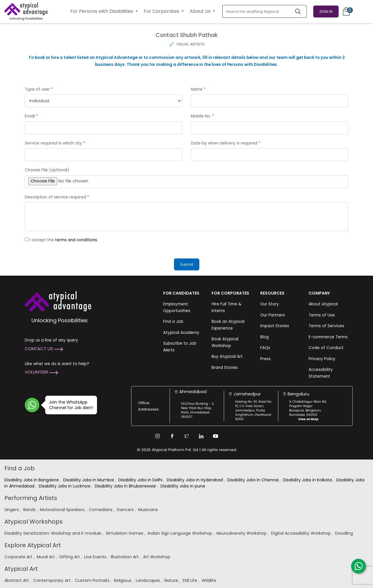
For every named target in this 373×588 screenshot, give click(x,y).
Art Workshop (157, 557)
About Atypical (323, 304)
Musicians (149, 510)
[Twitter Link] (186, 436)
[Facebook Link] (172, 436)
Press (265, 359)
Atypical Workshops (34, 522)
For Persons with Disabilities (102, 11)
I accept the (64, 240)
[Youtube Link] (216, 436)
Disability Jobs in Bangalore (32, 480)
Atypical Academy (181, 333)
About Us (201, 11)
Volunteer (41, 372)
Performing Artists (31, 498)
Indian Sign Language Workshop (181, 533)
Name (198, 89)
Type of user (39, 89)
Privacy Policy (322, 359)
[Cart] (346, 11)
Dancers (126, 510)
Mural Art (46, 557)
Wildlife (210, 580)
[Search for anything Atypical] (258, 11)
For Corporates (162, 11)
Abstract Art (17, 580)
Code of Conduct (326, 348)
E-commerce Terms (328, 337)
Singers (12, 510)
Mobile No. (203, 116)
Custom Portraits (93, 580)
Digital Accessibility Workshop (301, 533)
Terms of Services (326, 326)
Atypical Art (21, 569)
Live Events (96, 557)
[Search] (300, 11)
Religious (123, 580)
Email (31, 116)
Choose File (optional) (47, 170)
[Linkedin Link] (201, 436)
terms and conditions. (76, 240)
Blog (264, 337)
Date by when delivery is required (226, 143)
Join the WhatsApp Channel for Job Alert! (69, 405)
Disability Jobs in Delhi (141, 480)
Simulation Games (125, 533)
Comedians (101, 510)
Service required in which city (55, 143)
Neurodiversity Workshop (242, 533)
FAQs (265, 348)
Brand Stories (225, 368)
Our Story (270, 304)
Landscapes (148, 580)
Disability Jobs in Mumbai (89, 480)
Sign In (326, 12)
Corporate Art (19, 557)
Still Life (190, 580)
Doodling (345, 533)
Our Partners (273, 315)
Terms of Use (322, 315)
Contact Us (44, 349)
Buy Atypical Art (227, 357)
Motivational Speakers (63, 510)
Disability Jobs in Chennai (254, 480)
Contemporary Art (52, 580)
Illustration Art (125, 557)
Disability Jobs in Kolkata (308, 480)
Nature (172, 580)
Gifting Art (70, 557)
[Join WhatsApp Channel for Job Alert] (32, 405)
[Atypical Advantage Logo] (58, 301)
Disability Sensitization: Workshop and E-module (53, 533)
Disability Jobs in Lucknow (65, 486)
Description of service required (57, 197)
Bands (30, 510)
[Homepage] (26, 11)
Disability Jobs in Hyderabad (195, 480)
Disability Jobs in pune (183, 486)
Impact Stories (275, 326)
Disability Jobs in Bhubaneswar (126, 486)
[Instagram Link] (157, 436)
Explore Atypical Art (33, 545)
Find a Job (173, 322)
